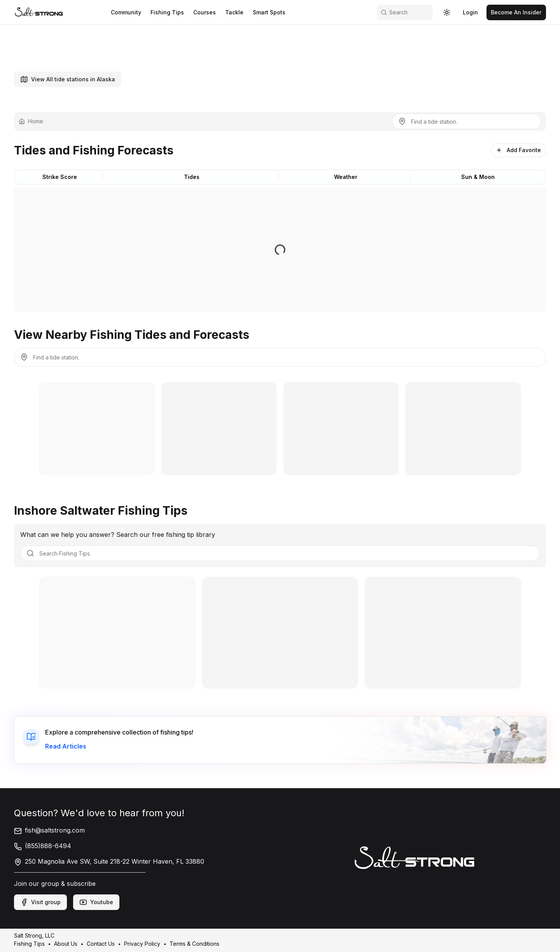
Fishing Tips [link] (166, 12)
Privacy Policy (142, 944)
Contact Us (101, 944)
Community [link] (124, 12)
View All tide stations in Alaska (68, 79)
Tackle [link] (233, 12)
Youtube (96, 902)
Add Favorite (518, 150)
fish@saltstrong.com (49, 830)
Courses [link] (203, 12)
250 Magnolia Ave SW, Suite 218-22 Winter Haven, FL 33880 (109, 861)
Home (31, 121)
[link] (39, 12)
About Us (66, 944)
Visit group (40, 902)
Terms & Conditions (194, 944)
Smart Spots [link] (268, 12)
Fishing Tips (29, 944)
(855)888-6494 (43, 846)
